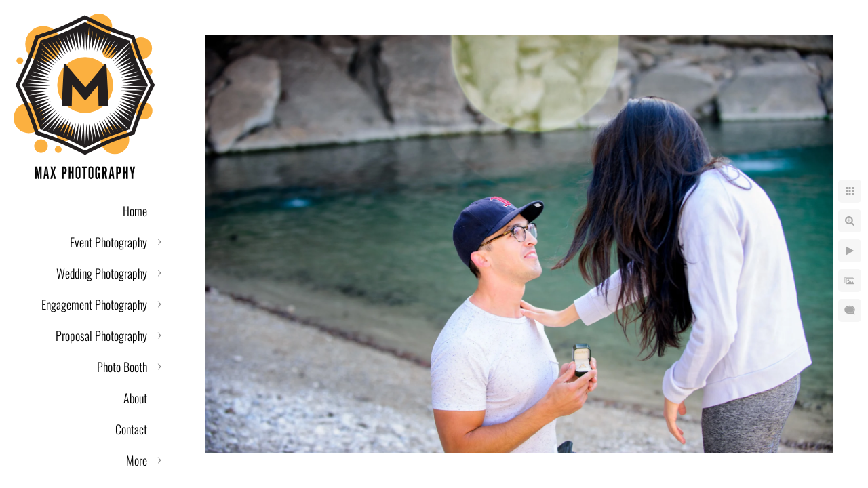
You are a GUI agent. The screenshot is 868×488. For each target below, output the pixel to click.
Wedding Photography (102, 273)
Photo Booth (122, 367)
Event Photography (108, 242)
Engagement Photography (94, 304)
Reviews (130, 460)
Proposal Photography (101, 335)
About (135, 398)
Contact (131, 429)
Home (135, 211)
